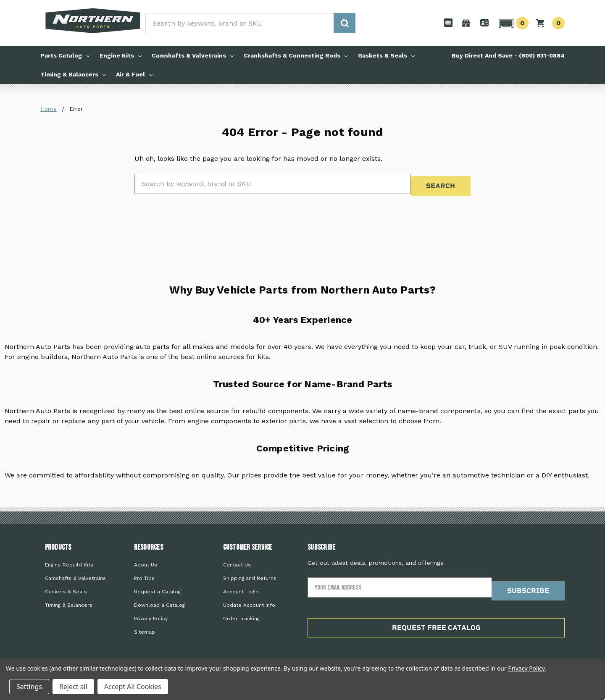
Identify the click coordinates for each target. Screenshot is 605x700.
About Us (146, 559)
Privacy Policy (151, 613)
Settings (29, 687)
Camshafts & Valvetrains (193, 55)
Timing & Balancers (73, 74)
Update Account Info (249, 599)
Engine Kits (121, 55)
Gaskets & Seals (386, 55)
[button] (512, 23)
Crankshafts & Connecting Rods (296, 55)
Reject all (73, 687)
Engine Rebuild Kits (69, 559)
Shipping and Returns (250, 572)
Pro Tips (144, 572)
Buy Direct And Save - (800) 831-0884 (508, 55)
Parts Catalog (65, 55)
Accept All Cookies (133, 687)
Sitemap (145, 626)
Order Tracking (241, 613)
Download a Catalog (159, 599)
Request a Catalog (157, 586)
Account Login (241, 586)
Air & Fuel (134, 74)
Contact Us (237, 559)
